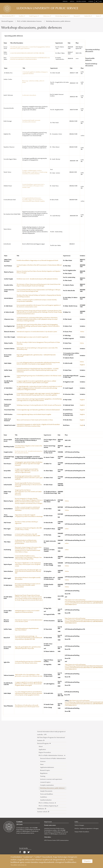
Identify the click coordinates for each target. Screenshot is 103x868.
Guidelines (44, 797)
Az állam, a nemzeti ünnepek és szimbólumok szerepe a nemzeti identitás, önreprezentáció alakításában (27, 509)
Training (43, 776)
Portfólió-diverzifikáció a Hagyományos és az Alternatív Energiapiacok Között (38, 261)
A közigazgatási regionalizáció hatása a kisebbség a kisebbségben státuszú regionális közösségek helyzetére (29, 464)
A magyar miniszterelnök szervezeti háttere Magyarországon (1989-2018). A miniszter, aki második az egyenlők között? (27, 471)
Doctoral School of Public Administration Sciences (53, 760)
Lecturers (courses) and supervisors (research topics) (51, 781)
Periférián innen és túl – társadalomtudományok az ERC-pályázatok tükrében (37, 279)
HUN (101, 2)
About (41, 747)
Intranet (91, 2)
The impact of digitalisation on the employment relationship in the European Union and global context (28, 565)
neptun (72, 2)
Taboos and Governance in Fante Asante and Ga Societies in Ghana (35, 420)
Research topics (45, 770)
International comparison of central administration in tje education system (37, 332)
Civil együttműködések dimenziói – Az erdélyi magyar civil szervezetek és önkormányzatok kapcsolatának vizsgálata (33, 200)
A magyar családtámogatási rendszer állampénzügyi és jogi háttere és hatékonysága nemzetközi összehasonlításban (35, 172)
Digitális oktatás (81, 2)
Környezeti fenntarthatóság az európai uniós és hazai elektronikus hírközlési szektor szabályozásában (28, 585)
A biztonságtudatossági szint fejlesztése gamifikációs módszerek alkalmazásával (38, 410)
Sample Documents (46, 791)
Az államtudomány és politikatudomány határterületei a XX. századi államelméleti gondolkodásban (26, 542)
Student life (88, 16)
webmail (65, 2)
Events (99, 16)
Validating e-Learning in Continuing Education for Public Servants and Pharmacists (39, 405)
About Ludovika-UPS (8, 16)
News (42, 765)
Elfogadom (87, 861)
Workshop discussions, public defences (58, 21)
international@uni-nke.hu (27, 833)
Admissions (47, 16)
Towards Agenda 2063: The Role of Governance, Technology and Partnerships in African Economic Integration (28, 485)
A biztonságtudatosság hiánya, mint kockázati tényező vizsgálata (34, 415)
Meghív (82, 425)
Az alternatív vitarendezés (29, 95)
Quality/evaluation (46, 800)
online (67, 529)
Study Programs (34, 16)
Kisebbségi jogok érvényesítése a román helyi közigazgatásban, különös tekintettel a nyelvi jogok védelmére (29, 478)
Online (82, 332)
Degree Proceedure (45, 753)
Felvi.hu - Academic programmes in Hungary (87, 829)
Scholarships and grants (62, 16)
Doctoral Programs (8, 21)
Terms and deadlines (47, 794)
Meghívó (82, 365)
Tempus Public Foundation (82, 832)
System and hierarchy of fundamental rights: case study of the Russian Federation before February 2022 (28, 572)
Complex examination (47, 785)
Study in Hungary (79, 825)
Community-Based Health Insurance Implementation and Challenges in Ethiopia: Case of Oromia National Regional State (28, 558)
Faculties (22, 16)
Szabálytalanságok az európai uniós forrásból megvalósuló (33, 337)
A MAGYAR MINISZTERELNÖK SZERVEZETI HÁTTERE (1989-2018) (27, 53)
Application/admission (47, 767)
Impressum (48, 822)
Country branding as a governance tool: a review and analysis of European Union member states (33, 186)
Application (42, 750)
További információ (19, 865)
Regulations (44, 773)
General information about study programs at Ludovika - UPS (51, 733)
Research (77, 16)
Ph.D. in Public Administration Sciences (30, 21)
